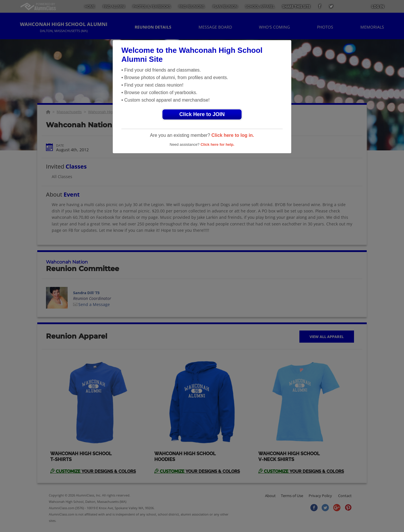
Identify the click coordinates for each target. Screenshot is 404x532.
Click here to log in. (233, 135)
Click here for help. (217, 144)
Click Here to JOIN (202, 114)
